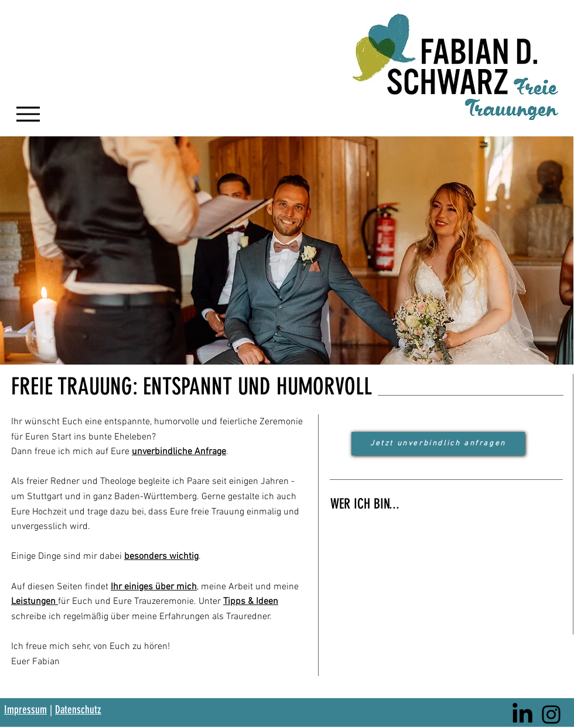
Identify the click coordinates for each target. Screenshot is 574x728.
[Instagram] (551, 715)
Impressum (25, 710)
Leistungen (35, 602)
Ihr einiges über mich (154, 587)
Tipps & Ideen (251, 602)
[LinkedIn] (522, 715)
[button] (287, 250)
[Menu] (28, 114)
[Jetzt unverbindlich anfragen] (438, 444)
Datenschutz (78, 710)
